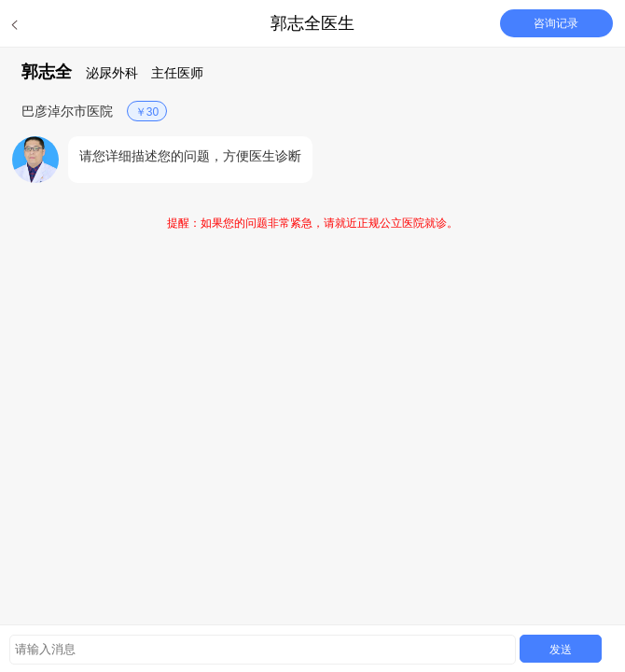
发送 (561, 650)
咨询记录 (556, 23)
